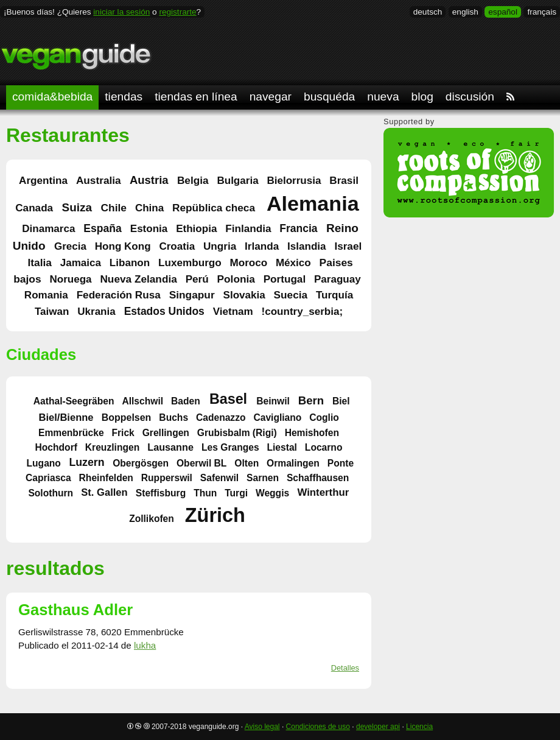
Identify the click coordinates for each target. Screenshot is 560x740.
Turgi (236, 492)
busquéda (329, 97)
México (293, 263)
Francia (298, 228)
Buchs (173, 417)
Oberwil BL (201, 463)
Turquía (334, 295)
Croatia (177, 246)
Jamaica (81, 263)
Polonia (236, 279)
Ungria (220, 246)
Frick (123, 432)
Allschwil (142, 400)
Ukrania (96, 312)
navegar (271, 97)
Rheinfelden (106, 478)
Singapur (192, 295)
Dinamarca (48, 229)
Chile (114, 208)
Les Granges (230, 447)
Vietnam (233, 312)
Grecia (70, 246)
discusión (470, 97)
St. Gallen (104, 492)
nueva (383, 97)
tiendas (124, 97)
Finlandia (248, 228)
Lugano (44, 463)
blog (422, 97)
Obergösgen (141, 463)
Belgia (193, 180)
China (149, 208)
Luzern (86, 462)
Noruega (70, 279)
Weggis (272, 492)
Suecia (291, 295)
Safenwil (219, 478)
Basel (228, 399)
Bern (311, 400)
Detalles (345, 668)
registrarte (177, 12)
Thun (205, 492)
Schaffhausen (318, 478)
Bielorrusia (294, 181)
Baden (186, 400)
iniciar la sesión (121, 12)
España (102, 228)
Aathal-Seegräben (74, 400)
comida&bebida (52, 97)
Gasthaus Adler (75, 610)
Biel (341, 400)
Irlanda (262, 246)
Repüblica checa (214, 208)
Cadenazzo (221, 417)
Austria (149, 180)
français (542, 12)
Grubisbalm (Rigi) (237, 432)
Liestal (282, 447)
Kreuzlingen (112, 447)
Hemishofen (312, 432)
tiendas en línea (196, 97)
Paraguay (338, 279)
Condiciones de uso (318, 727)
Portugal (285, 279)
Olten (247, 463)
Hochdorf (56, 447)
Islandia (306, 246)
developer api (378, 727)
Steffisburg (161, 492)
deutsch (428, 12)
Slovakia (244, 295)
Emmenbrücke (71, 432)
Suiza (77, 207)
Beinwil (273, 400)
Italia (39, 263)
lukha (145, 645)
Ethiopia (196, 229)
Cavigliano (277, 417)
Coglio (324, 417)
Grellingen (166, 432)
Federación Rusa (119, 295)
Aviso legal (262, 727)
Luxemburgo (190, 263)
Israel (348, 246)
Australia (99, 180)
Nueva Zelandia (138, 279)
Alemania (313, 204)
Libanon (130, 263)
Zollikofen (152, 519)
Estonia (149, 229)
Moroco (249, 263)
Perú (197, 279)
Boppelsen (126, 417)
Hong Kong (123, 246)
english (465, 12)
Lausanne (170, 447)
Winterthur (323, 492)
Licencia (419, 727)
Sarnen (263, 478)
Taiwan (52, 312)
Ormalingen (293, 463)
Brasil (344, 180)
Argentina (43, 180)
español (503, 12)
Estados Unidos (164, 311)
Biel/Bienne (66, 417)
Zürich (215, 515)
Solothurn (51, 492)
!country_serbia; (303, 312)
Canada (34, 208)
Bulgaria (237, 181)
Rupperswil (167, 478)
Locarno (324, 447)
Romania (46, 295)
